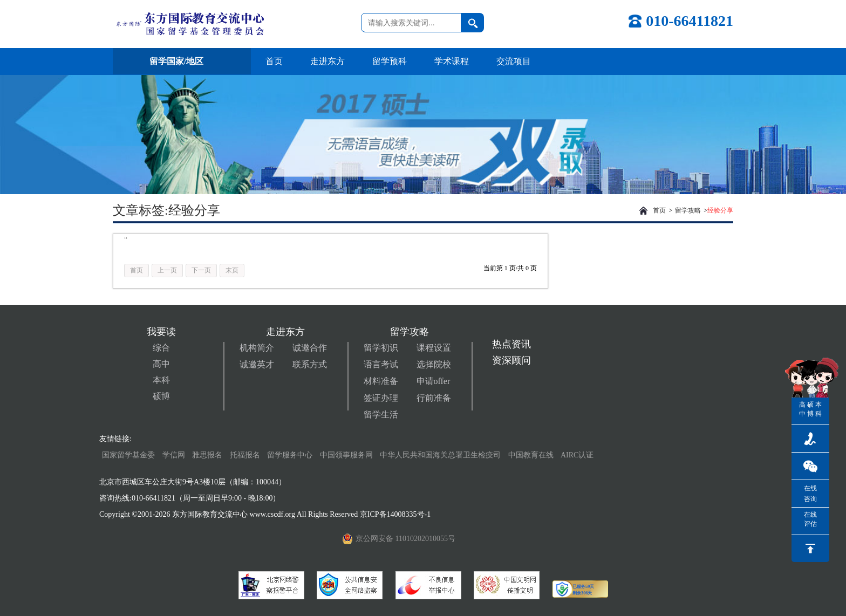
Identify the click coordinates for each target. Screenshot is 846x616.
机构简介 (257, 348)
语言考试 (381, 364)
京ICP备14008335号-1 (396, 514)
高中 (161, 364)
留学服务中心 (290, 455)
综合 (161, 348)
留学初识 (381, 348)
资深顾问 (511, 360)
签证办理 (381, 398)
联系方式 (310, 364)
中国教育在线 (532, 455)
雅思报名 (207, 455)
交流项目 (514, 61)
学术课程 (452, 61)
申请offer (434, 381)
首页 (274, 61)
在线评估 (810, 519)
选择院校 (434, 364)
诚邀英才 (257, 364)
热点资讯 (511, 344)
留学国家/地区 (182, 61)
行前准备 (434, 398)
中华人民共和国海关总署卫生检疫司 (440, 455)
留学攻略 (688, 210)
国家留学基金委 (128, 455)
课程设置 (434, 348)
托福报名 (245, 455)
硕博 (161, 396)
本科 (161, 380)
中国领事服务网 (346, 455)
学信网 (174, 455)
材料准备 (381, 381)
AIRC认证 (577, 455)
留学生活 (381, 415)
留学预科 (390, 61)
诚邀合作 (310, 348)
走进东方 (328, 61)
